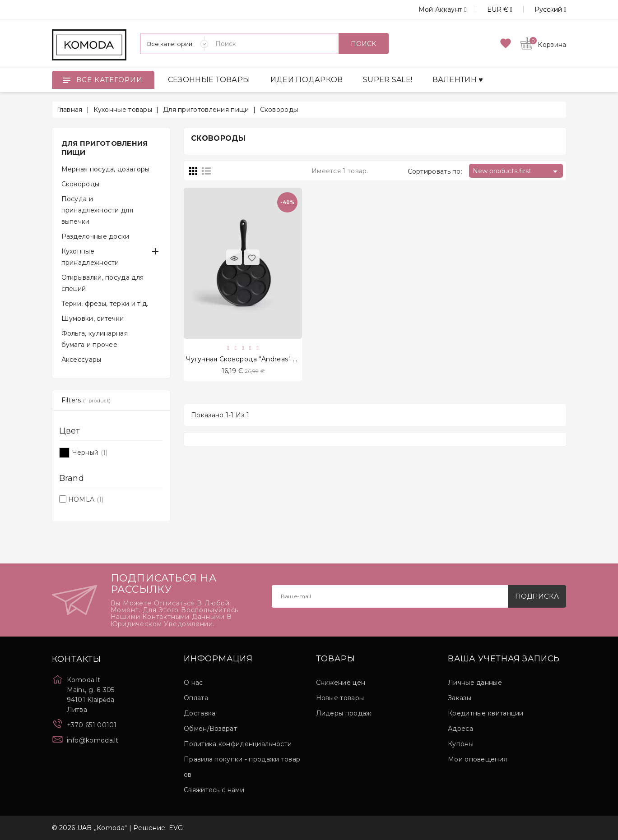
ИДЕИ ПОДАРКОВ (307, 80)
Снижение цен (341, 683)
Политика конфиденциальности (238, 744)
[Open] (66, 80)
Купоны (461, 744)
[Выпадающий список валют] (490, 9)
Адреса (460, 729)
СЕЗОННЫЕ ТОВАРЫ (209, 80)
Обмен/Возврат (210, 729)
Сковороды (81, 184)
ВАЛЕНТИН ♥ (458, 80)
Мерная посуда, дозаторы (106, 169)
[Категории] (174, 44)
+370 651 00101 (92, 725)
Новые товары (340, 698)
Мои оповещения (477, 759)
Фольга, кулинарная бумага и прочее (95, 339)
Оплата (196, 698)
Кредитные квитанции (486, 713)
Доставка (200, 713)
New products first (517, 171)
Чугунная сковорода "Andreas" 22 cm (249, 359)
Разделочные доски (95, 236)
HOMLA (86, 499)
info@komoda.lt (93, 740)
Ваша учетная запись (504, 659)
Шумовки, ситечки (93, 318)
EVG (176, 828)
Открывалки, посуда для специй (103, 283)
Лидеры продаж (344, 713)
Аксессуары (81, 360)
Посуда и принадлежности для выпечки (97, 210)
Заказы (460, 698)
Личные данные (475, 683)
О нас (193, 683)
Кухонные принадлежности (90, 257)
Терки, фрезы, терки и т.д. (105, 304)
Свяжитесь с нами (214, 790)
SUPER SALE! (388, 80)
